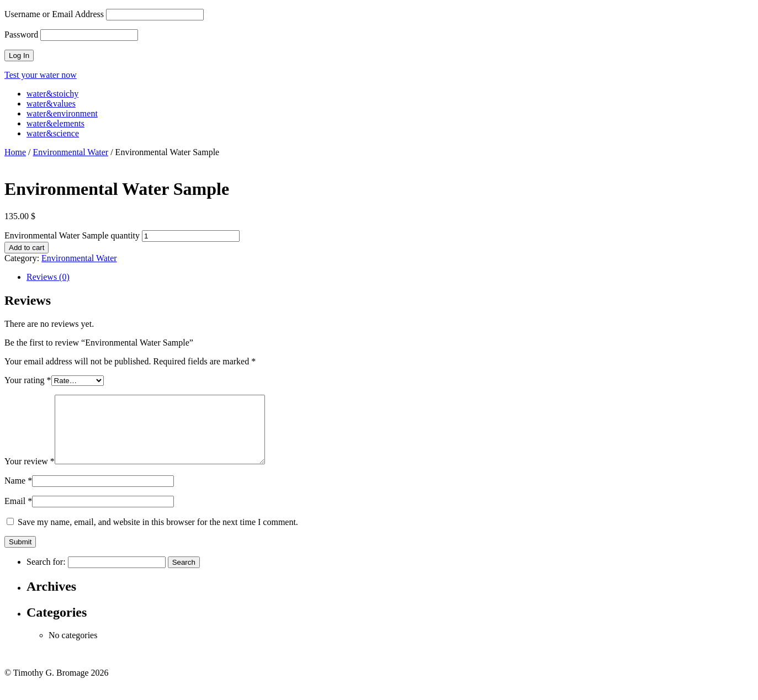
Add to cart (26, 248)
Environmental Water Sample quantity (72, 235)
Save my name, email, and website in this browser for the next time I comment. (158, 535)
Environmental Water (71, 152)
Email (18, 514)
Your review (30, 474)
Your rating (28, 380)
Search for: (46, 575)
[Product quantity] (191, 236)
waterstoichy (52, 94)
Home (15, 152)
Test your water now (41, 75)
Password (21, 35)
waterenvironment (62, 113)
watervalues (51, 104)
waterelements (55, 123)
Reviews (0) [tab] (48, 277)
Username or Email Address (54, 14)
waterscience (53, 133)
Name (18, 494)
